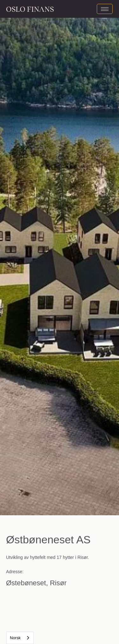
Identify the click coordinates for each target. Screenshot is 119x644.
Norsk (15, 638)
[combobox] (20, 638)
